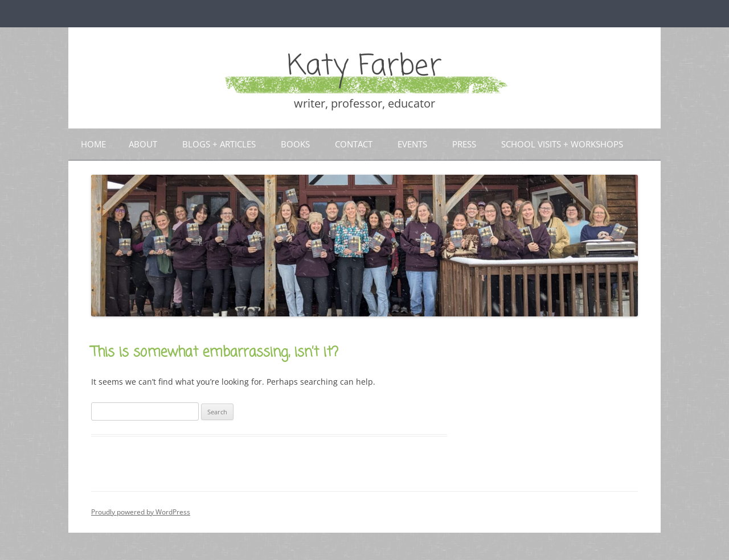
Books (295, 144)
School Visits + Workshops (562, 144)
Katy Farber (364, 67)
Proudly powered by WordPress (141, 512)
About (143, 144)
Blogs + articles (219, 144)
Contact (354, 144)
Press (464, 144)
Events (412, 144)
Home (93, 144)
